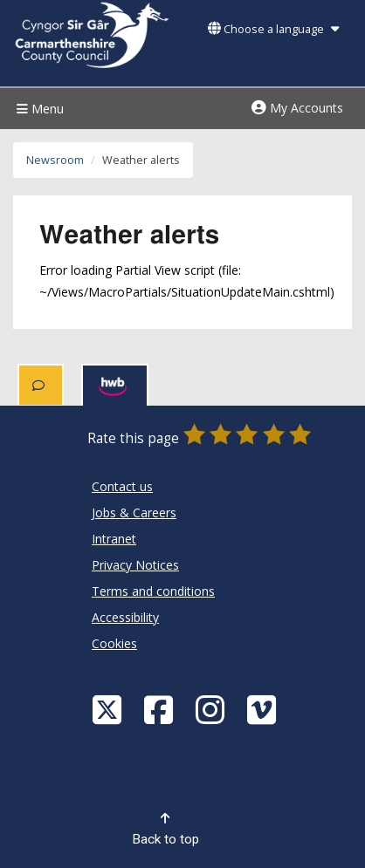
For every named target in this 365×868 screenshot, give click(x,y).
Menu (38, 109)
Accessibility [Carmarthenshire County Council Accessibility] (125, 617)
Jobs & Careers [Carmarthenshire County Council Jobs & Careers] (134, 513)
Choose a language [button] (273, 29)
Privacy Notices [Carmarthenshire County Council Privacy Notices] (135, 565)
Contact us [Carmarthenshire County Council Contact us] (122, 486)
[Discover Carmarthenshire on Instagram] (212, 709)
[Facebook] (161, 709)
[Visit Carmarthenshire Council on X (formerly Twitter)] (109, 709)
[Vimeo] (264, 709)
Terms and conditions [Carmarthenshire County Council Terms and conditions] (153, 591)
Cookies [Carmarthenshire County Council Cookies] (114, 643)
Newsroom (55, 160)
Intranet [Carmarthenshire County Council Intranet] (114, 539)
